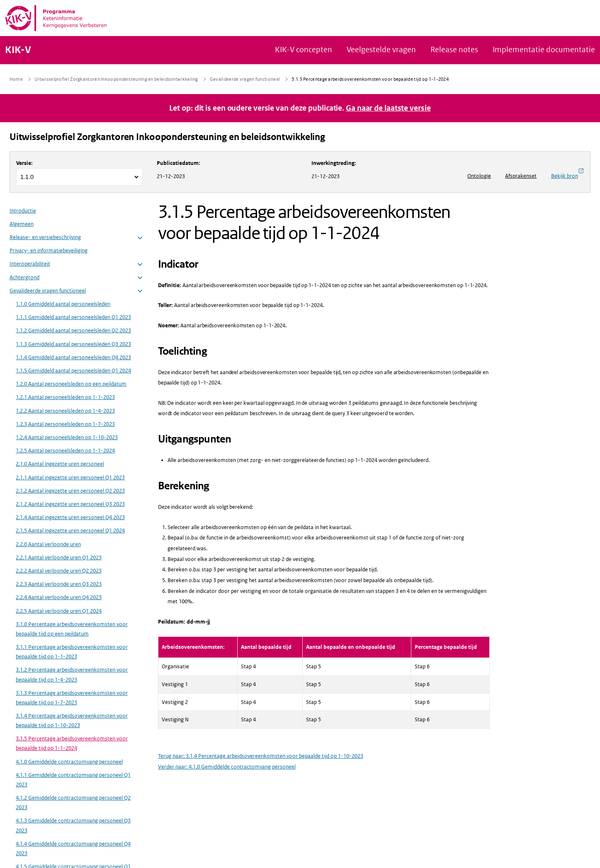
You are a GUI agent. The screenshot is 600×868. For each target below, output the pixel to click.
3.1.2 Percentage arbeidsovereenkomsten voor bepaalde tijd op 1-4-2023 (72, 675)
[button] (140, 238)
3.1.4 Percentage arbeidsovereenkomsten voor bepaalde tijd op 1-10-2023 (72, 721)
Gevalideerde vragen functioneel (48, 291)
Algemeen (22, 224)
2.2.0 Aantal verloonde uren (48, 544)
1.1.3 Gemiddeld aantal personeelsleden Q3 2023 (73, 344)
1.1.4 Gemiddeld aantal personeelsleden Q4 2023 (73, 357)
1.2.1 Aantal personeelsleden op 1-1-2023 (65, 397)
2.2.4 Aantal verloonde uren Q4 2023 (59, 597)
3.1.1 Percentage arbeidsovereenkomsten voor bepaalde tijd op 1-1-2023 (72, 652)
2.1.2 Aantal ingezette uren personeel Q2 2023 (70, 491)
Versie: (24, 163)
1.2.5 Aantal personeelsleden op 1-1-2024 (65, 451)
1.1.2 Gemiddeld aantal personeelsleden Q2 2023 (73, 330)
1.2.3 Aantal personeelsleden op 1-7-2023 (65, 424)
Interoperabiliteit (30, 264)
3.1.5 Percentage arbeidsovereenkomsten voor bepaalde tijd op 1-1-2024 (72, 743)
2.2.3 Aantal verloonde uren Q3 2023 (59, 584)
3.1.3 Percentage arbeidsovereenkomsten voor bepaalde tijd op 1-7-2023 (72, 698)
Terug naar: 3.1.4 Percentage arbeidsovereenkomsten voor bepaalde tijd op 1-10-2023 (261, 756)
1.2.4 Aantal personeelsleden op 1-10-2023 (67, 437)
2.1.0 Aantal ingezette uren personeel (60, 464)
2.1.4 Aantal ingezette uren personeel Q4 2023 (70, 517)
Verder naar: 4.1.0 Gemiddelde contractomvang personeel (227, 767)
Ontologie (479, 176)
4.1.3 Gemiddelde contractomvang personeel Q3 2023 (73, 825)
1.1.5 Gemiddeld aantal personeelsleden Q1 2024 (73, 371)
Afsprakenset (521, 176)
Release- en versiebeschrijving (45, 237)
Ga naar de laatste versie (388, 108)
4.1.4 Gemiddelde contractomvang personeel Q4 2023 (73, 849)
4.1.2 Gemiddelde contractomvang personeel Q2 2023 (73, 803)
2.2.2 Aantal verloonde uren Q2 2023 (59, 571)
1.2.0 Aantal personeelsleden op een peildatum (71, 384)
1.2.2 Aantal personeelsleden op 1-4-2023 (65, 411)
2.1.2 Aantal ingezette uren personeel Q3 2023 (70, 504)
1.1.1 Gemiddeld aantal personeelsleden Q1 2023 (73, 317)
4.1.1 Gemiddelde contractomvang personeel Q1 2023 (73, 780)
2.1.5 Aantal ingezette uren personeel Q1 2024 (70, 531)
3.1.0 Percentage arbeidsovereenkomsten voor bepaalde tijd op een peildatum (72, 629)
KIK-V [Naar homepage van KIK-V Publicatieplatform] (18, 50)
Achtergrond (24, 277)
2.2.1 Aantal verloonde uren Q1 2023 (59, 557)
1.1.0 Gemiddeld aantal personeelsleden (63, 304)
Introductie (23, 211)
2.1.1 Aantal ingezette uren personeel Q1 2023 (70, 478)
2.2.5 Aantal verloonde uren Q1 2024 (59, 611)
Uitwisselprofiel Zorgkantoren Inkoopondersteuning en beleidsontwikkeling (167, 137)
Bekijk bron (567, 174)
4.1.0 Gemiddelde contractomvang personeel (69, 762)
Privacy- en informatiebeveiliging (49, 250)
